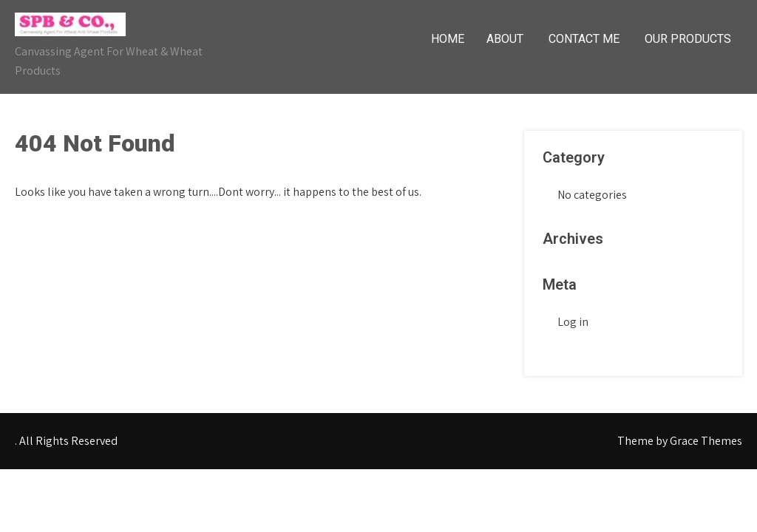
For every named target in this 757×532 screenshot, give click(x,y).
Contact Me (584, 39)
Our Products (688, 39)
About (505, 39)
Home (448, 39)
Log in (573, 322)
